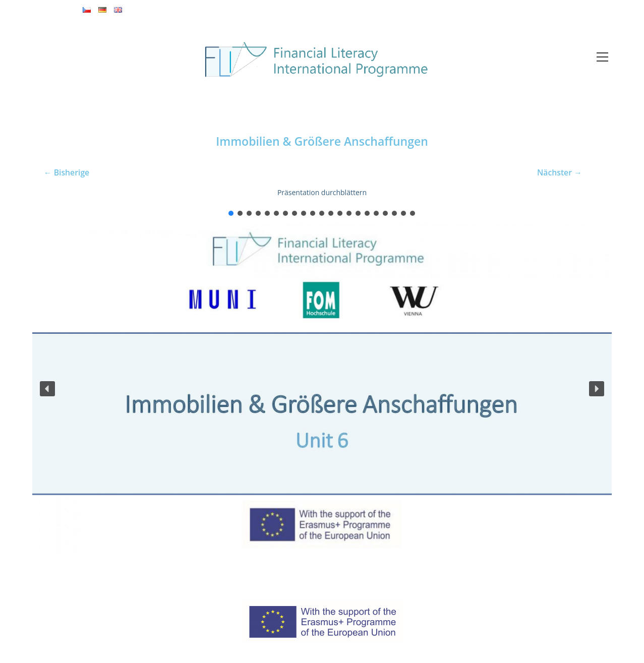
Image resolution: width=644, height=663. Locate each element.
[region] (322, 381)
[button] (231, 213)
